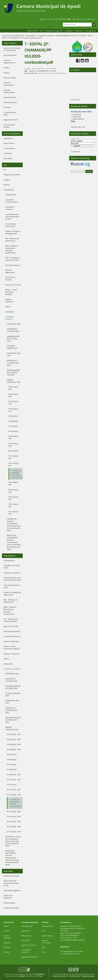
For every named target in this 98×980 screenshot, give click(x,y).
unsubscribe (75, 152)
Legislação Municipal (29, 957)
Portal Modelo (39, 974)
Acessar (93, 19)
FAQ (43, 947)
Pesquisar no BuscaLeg (80, 158)
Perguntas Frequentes (54, 31)
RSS (43, 952)
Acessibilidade (61, 19)
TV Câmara (75, 70)
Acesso (6, 926)
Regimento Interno (28, 945)
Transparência (90, 31)
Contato (73, 19)
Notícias (79, 31)
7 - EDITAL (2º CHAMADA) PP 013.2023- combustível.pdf (41, 72)
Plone (41, 976)
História (7, 931)
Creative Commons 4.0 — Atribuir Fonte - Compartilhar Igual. (74, 976)
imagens (69, 31)
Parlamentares (27, 926)
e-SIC (44, 931)
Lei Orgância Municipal (26, 951)
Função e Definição (7, 937)
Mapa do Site (48, 19)
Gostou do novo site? (81, 112)
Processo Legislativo (12, 134)
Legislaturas (26, 931)
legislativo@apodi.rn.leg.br (75, 940)
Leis (5, 165)
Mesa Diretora (27, 936)
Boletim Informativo (46, 942)
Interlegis (22, 976)
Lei (41, 31)
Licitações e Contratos (46, 36)
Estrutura (7, 943)
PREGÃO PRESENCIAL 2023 (66, 36)
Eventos (7, 952)
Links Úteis (8, 871)
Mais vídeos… (76, 100)
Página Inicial (32, 31)
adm (29, 69)
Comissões (25, 940)
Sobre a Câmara (10, 43)
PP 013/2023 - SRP (84, 36)
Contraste (83, 19)
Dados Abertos (47, 936)
